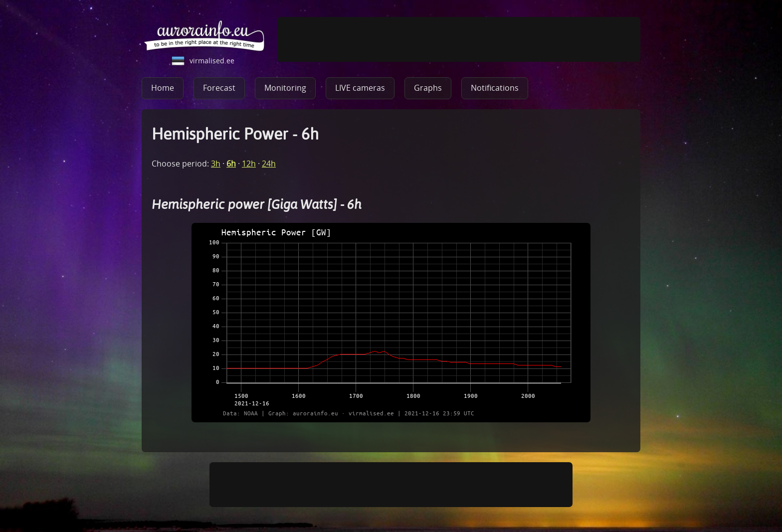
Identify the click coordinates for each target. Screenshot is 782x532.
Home (163, 88)
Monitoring (285, 88)
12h (249, 164)
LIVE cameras (360, 88)
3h (216, 164)
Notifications (495, 88)
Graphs (428, 88)
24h (269, 164)
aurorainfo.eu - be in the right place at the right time (204, 35)
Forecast (219, 88)
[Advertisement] (459, 39)
